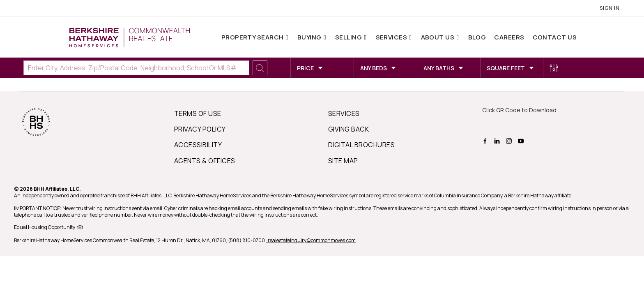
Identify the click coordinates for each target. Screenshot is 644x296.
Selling (349, 37)
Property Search (253, 37)
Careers (509, 37)
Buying (310, 37)
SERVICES (344, 113)
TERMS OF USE (198, 113)
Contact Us (555, 37)
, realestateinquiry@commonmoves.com (311, 240)
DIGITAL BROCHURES (361, 145)
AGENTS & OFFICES (205, 161)
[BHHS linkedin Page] (498, 140)
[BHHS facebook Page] (486, 140)
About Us (438, 37)
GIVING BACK (348, 129)
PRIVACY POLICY (200, 129)
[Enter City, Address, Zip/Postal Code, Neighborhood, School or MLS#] (136, 68)
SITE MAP (343, 161)
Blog (477, 37)
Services (392, 37)
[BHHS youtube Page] (522, 140)
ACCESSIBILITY (198, 145)
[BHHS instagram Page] (510, 140)
